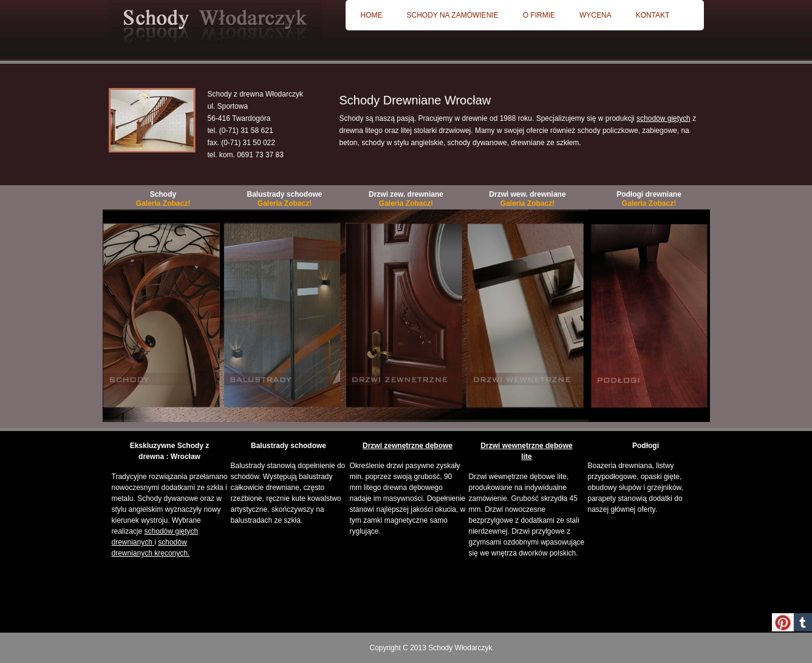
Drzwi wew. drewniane (527, 199)
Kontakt (653, 15)
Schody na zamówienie (453, 15)
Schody (163, 199)
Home (372, 15)
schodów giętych (664, 118)
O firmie (539, 15)
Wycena (595, 15)
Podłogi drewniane (649, 199)
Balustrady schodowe (284, 199)
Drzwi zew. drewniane (406, 199)
